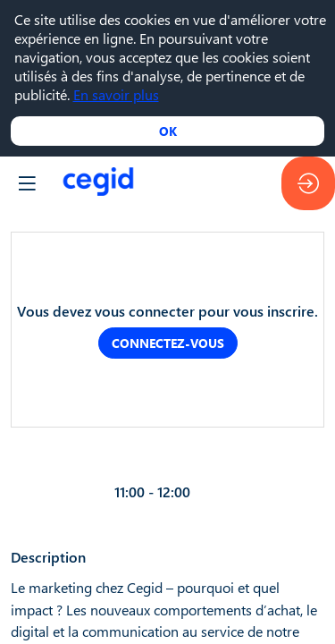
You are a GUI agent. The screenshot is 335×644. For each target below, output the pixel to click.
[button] (27, 183)
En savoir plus (116, 94)
